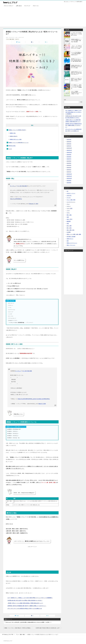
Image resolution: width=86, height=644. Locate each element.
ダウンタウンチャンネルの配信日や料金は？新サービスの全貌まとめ (25, 608)
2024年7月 (69, 159)
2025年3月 (69, 142)
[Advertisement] (43, 17)
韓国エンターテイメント (72, 243)
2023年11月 (69, 176)
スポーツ (17, 39)
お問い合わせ (19, 6)
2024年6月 (69, 161)
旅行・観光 (69, 228)
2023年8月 (69, 183)
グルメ (68, 204)
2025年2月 (69, 144)
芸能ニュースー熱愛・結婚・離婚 (74, 234)
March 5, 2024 (42, 404)
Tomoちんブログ (11, 2)
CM (67, 191)
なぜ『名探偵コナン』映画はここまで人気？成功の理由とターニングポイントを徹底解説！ (30, 598)
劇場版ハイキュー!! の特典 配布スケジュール (19, 143)
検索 (65, 100)
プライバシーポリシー (9, 6)
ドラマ (68, 211)
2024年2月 (69, 170)
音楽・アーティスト (71, 245)
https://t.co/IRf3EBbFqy (16, 199)
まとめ (10, 149)
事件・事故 (69, 215)
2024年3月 (69, 168)
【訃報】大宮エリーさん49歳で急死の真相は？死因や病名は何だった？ (25, 603)
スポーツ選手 (70, 208)
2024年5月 (69, 163)
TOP (9, 634)
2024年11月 (69, 150)
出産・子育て (70, 219)
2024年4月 (69, 165)
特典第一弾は (13, 133)
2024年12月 (69, 148)
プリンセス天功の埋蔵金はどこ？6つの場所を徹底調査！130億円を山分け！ (76, 54)
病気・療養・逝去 (71, 230)
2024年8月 (69, 157)
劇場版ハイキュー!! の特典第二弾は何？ (17, 130)
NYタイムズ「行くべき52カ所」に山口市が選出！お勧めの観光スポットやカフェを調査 (25, 622)
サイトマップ (27, 6)
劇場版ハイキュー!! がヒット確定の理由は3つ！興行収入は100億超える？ (18, 628)
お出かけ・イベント (71, 193)
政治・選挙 (69, 226)
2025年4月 (69, 139)
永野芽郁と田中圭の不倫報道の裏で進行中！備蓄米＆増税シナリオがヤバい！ (27, 606)
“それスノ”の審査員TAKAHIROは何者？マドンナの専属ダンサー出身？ (76, 93)
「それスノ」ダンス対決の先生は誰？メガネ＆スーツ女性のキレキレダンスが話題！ (76, 47)
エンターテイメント (71, 202)
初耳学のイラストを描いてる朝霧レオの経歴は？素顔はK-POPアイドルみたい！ (76, 80)
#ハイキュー (13, 186)
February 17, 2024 (34, 204)
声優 (68, 224)
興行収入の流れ (12, 146)
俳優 (68, 217)
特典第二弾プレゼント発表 (16, 139)
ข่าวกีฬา (48, 622)
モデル (68, 213)
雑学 (68, 241)
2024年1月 (69, 172)
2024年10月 (69, 152)
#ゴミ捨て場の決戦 (22, 186)
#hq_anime (33, 399)
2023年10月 (69, 178)
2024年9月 (69, 155)
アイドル (69, 198)
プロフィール (36, 6)
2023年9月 (69, 180)
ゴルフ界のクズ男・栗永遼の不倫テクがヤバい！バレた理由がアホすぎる (76, 34)
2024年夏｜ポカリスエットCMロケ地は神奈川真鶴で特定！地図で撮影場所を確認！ (76, 60)
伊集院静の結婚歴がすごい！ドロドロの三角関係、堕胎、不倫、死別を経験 (76, 41)
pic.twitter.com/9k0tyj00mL (43, 399)
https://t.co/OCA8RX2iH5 (24, 399)
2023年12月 (69, 174)
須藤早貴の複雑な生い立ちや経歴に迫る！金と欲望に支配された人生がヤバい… (76, 73)
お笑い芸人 (69, 195)
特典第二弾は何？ (14, 136)
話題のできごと (70, 239)
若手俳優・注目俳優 (71, 237)
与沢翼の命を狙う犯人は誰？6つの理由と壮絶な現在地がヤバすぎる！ (25, 600)
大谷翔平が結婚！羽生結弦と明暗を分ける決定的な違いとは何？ (48, 628)
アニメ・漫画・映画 (10, 39)
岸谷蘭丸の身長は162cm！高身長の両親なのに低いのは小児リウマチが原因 (76, 67)
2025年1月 (69, 146)
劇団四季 (69, 221)
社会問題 (69, 232)
